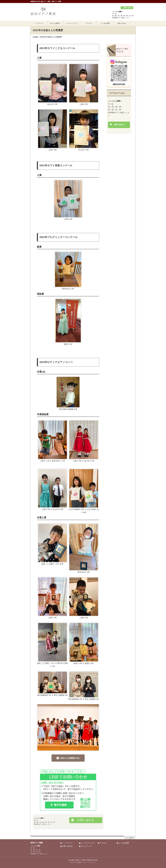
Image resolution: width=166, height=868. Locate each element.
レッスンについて (88, 843)
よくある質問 (124, 843)
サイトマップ (86, 846)
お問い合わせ (128, 8)
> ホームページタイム (89, 862)
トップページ (67, 843)
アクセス (103, 843)
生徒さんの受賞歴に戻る (70, 758)
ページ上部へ (130, 838)
